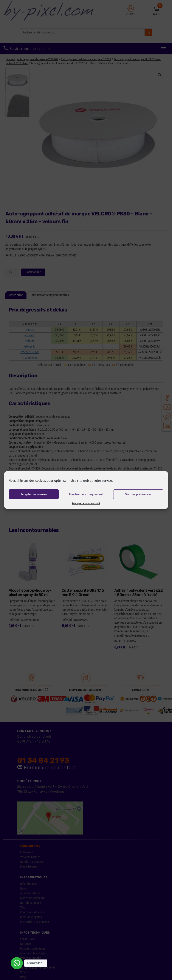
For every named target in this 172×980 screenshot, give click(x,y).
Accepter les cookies (34, 494)
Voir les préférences (138, 494)
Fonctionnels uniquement (86, 494)
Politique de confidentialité (86, 503)
